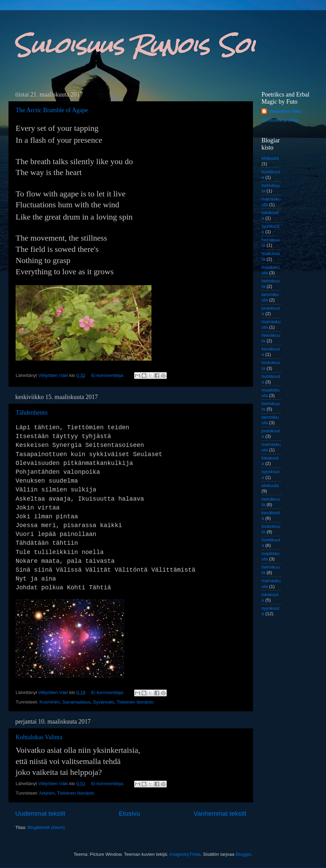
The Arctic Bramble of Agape (52, 110)
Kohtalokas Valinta (39, 737)
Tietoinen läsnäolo (135, 702)
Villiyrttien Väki (285, 111)
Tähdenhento (32, 413)
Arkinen (47, 793)
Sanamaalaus (77, 702)
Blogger (243, 854)
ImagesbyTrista (185, 854)
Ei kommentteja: (108, 375)
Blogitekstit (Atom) (46, 827)
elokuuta (270, 158)
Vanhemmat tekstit (220, 813)
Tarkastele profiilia (280, 120)
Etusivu (129, 813)
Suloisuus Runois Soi (134, 45)
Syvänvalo (104, 702)
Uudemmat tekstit (40, 813)
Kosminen (50, 702)
